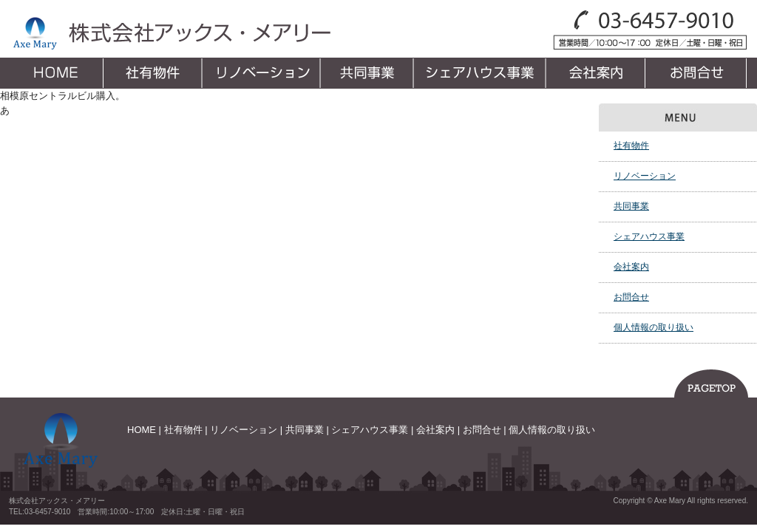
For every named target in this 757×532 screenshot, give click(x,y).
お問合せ (698, 73)
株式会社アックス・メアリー (170, 33)
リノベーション (262, 73)
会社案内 (598, 73)
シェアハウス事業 (481, 73)
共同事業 (368, 73)
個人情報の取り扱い (654, 327)
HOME (56, 73)
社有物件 (153, 73)
